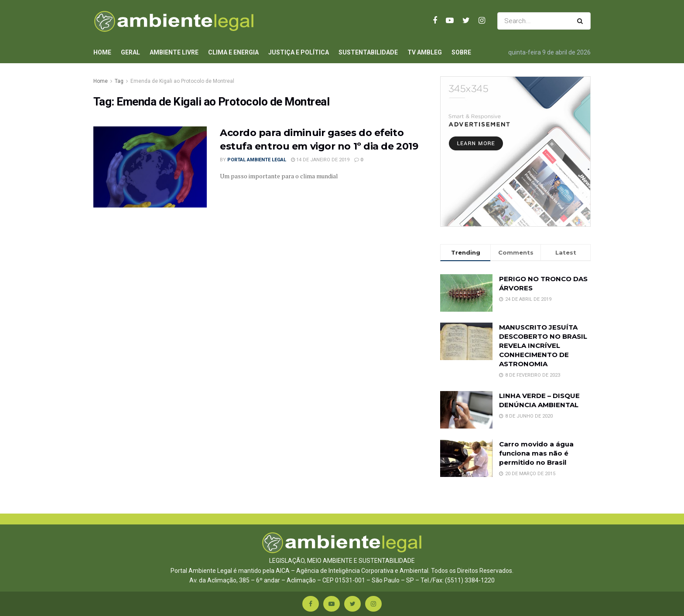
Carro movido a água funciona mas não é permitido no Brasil (536, 453)
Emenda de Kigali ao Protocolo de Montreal (182, 81)
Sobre (461, 52)
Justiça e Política (299, 52)
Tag (119, 81)
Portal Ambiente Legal (257, 160)
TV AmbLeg (425, 52)
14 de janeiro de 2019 (320, 160)
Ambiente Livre (174, 52)
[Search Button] (582, 21)
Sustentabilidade (368, 52)
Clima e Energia (233, 52)
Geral (130, 52)
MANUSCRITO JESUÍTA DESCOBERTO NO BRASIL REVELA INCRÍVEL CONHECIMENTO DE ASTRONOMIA (543, 345)
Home (102, 52)
